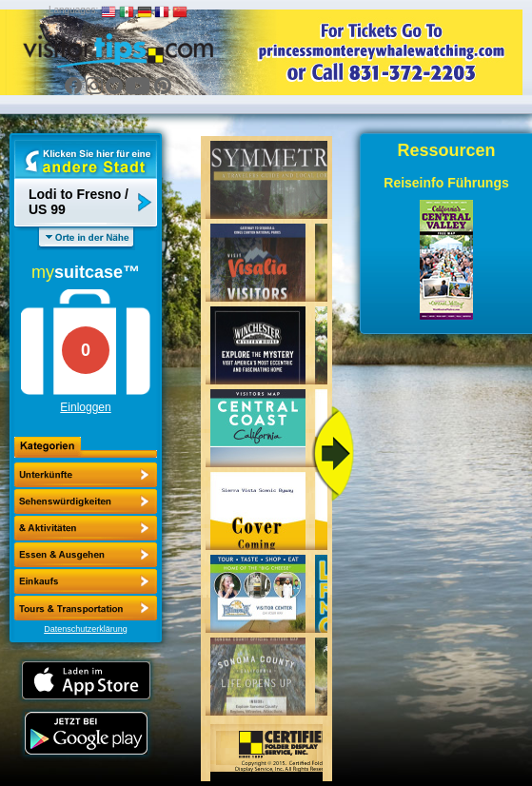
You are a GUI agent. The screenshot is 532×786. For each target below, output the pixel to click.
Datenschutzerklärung (86, 629)
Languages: (73, 10)
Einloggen (85, 407)
